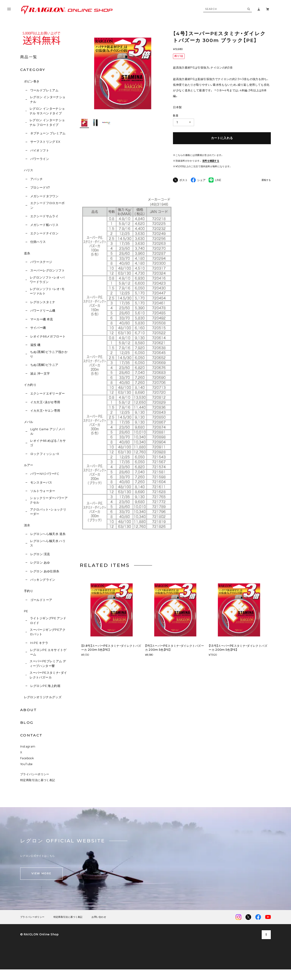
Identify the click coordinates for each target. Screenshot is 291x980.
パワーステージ (41, 262)
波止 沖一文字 (40, 374)
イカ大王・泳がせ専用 (45, 402)
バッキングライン (43, 580)
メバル (29, 422)
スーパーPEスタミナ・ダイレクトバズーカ (48, 675)
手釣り (29, 591)
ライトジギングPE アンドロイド (48, 620)
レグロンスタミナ (43, 302)
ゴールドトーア (41, 600)
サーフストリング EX (45, 142)
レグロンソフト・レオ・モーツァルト (47, 291)
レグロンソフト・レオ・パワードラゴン (47, 280)
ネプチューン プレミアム (48, 133)
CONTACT (31, 735)
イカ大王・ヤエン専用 (45, 411)
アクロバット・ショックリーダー (48, 512)
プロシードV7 (40, 188)
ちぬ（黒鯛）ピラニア (44, 365)
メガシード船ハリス (44, 225)
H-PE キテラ (39, 643)
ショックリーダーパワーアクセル (49, 500)
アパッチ (37, 179)
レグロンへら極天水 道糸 (48, 534)
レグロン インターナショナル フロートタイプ (47, 122)
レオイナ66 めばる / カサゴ (48, 443)
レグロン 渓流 (40, 554)
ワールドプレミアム (44, 90)
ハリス (29, 170)
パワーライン (40, 159)
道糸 (27, 253)
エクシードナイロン (44, 233)
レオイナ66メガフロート (48, 336)
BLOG (27, 722)
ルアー (29, 465)
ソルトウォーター (43, 491)
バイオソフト (40, 150)
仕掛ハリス (38, 242)
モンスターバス (41, 482)
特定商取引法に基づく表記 (38, 780)
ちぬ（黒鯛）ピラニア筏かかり (49, 354)
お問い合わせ (99, 917)
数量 (176, 116)
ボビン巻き (32, 81)
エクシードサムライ (44, 216)
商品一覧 (29, 57)
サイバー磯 (38, 328)
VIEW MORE (41, 873)
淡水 (27, 525)
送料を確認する (211, 161)
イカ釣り (30, 385)
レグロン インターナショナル (48, 99)
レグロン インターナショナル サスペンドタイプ (47, 111)
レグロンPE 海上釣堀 (45, 686)
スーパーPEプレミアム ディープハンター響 (48, 663)
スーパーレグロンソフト (48, 270)
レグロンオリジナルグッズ (43, 697)
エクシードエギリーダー (48, 393)
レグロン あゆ (40, 563)
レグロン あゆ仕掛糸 (45, 571)
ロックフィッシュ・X (45, 454)
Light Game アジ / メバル (48, 431)
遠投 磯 (35, 345)
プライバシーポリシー (35, 774)
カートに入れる (222, 138)
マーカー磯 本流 (42, 319)
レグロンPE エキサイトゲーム (48, 652)
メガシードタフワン (44, 196)
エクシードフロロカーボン (48, 205)
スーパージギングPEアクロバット (48, 632)
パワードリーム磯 (43, 311)
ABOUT (29, 710)
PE (26, 611)
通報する (266, 180)
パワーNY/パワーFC (45, 474)
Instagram (28, 746)
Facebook (27, 758)
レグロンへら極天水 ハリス (48, 543)
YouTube (26, 764)
